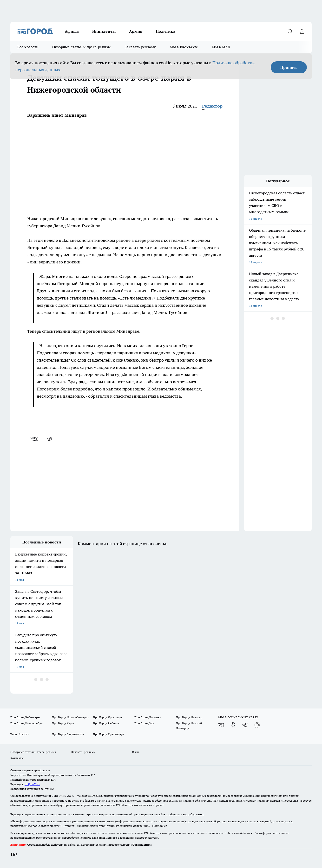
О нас (136, 752)
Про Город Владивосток (68, 734)
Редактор (212, 106)
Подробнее (160, 826)
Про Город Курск (63, 723)
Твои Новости (20, 734)
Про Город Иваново (189, 717)
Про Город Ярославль (108, 717)
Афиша (72, 31)
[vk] (35, 439)
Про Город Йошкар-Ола (26, 723)
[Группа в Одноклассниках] (233, 725)
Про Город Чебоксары (25, 717)
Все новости (28, 47)
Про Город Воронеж (148, 717)
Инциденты (104, 31)
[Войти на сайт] (302, 31)
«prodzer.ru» (42, 770)
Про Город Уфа (145, 723)
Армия (136, 31)
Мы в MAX (221, 47)
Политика (166, 31)
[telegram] (51, 439)
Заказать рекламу (140, 47)
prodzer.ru (87, 801)
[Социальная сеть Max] (257, 725)
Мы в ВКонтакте (184, 47)
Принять (289, 67)
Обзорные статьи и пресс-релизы (81, 47)
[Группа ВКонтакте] (221, 725)
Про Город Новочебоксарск (70, 717)
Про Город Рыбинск (106, 723)
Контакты (17, 758)
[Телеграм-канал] (245, 725)
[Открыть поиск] (290, 31)
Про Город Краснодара (108, 734)
